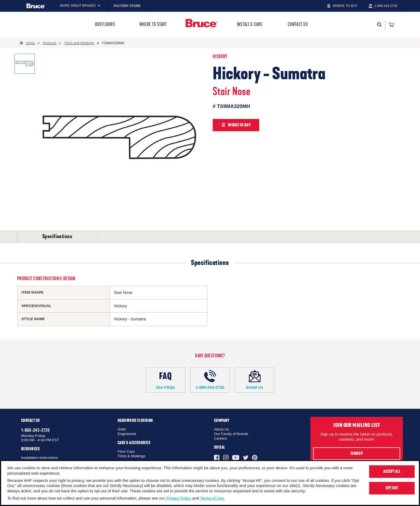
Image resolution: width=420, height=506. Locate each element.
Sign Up (357, 453)
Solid (122, 429)
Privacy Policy (179, 498)
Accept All (392, 471)
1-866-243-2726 (210, 380)
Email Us (255, 380)
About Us (222, 429)
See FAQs (165, 380)
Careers (220, 438)
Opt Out (392, 488)
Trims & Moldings (132, 456)
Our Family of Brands (231, 434)
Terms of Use (212, 498)
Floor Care (126, 451)
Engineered (127, 434)
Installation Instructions (40, 458)
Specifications (57, 237)
